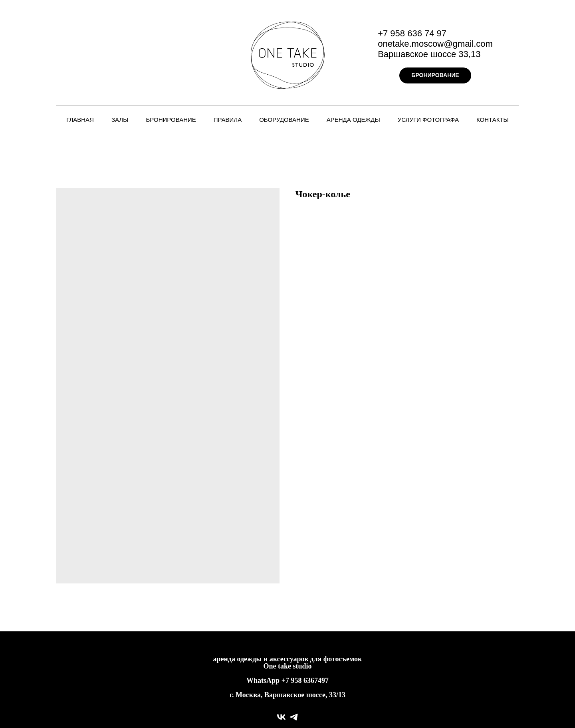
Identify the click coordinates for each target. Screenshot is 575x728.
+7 (285, 680)
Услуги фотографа (428, 120)
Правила (228, 120)
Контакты (493, 120)
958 (297, 680)
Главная (80, 120)
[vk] (281, 717)
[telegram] (294, 717)
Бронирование (171, 120)
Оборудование (284, 120)
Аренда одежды (353, 120)
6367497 (316, 680)
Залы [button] (120, 120)
